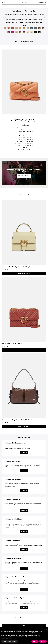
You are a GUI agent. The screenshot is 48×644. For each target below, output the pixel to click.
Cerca (24, 626)
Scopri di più (24, 453)
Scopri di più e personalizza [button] (10, 641)
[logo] (24, 2)
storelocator (43, 2)
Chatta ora (24, 130)
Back (3, 2)
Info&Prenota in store (24, 274)
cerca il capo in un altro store (24, 42)
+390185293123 (24, 126)
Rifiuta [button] (35, 641)
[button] (46, 629)
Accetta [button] (43, 641)
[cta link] (24, 173)
